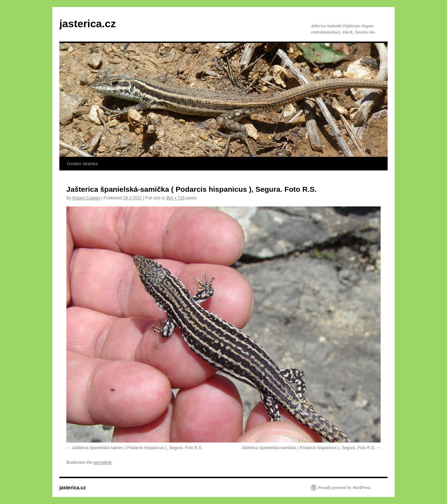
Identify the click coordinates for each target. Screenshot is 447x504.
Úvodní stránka (82, 164)
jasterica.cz (88, 24)
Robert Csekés (86, 198)
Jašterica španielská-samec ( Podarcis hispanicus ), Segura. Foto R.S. (137, 448)
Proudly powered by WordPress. (345, 488)
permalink (102, 462)
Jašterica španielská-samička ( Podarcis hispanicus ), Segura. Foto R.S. (308, 448)
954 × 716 (175, 198)
